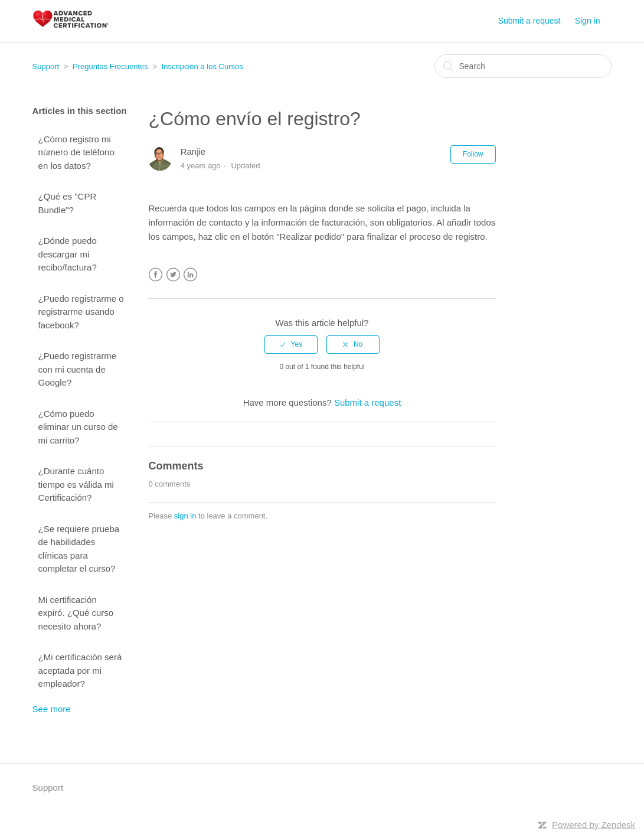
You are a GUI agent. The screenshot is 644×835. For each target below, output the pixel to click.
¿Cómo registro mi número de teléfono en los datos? (76, 152)
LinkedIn (190, 275)
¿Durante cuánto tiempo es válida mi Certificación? (76, 484)
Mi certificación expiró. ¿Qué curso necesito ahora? (76, 613)
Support (46, 66)
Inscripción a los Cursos (202, 66)
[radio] (291, 344)
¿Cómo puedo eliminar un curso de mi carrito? (78, 427)
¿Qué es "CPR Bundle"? (68, 203)
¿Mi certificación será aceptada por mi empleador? (80, 670)
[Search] (523, 66)
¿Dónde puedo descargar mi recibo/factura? (68, 254)
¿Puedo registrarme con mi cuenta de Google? (78, 369)
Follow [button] (473, 154)
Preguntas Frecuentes (110, 66)
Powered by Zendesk (594, 825)
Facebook (156, 275)
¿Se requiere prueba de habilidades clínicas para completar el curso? (79, 549)
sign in (185, 516)
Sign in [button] (588, 21)
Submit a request (529, 21)
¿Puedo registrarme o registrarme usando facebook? (81, 312)
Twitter (173, 275)
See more (52, 709)
